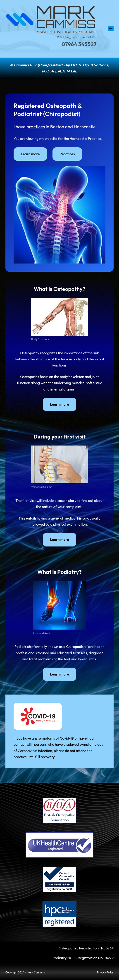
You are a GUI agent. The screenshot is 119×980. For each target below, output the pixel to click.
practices (36, 127)
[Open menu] (111, 29)
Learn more (30, 154)
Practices (67, 154)
